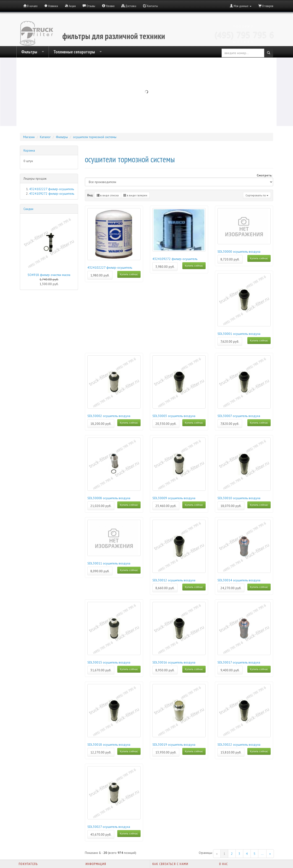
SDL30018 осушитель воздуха (109, 745)
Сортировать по (257, 195)
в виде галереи (135, 195)
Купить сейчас (129, 274)
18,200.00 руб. (101, 424)
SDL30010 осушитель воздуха (239, 498)
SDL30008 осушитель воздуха (109, 498)
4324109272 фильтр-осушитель (175, 259)
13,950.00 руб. (166, 752)
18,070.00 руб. (231, 506)
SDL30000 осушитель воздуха (239, 252)
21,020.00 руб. (101, 506)
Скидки (28, 209)
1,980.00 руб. (100, 275)
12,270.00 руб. (101, 752)
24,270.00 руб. (231, 588)
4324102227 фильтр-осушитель (110, 267)
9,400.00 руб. (230, 670)
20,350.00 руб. (166, 424)
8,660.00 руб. (165, 588)
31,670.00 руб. (101, 670)
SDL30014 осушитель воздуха (239, 580)
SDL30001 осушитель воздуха (239, 334)
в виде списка (108, 195)
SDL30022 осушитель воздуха (239, 745)
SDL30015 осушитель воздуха (109, 662)
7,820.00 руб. (230, 424)
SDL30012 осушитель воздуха (174, 580)
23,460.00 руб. (166, 506)
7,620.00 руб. (230, 341)
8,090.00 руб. (100, 571)
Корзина (29, 150)
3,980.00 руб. (165, 267)
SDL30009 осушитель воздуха (174, 498)
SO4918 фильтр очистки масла (49, 275)
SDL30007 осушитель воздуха (239, 416)
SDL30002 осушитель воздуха (109, 416)
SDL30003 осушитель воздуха (174, 416)
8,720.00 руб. (230, 259)
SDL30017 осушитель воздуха (239, 662)
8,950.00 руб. (165, 670)
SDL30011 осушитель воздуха (109, 563)
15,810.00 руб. (231, 752)
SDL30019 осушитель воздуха (174, 745)
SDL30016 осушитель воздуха (174, 662)
